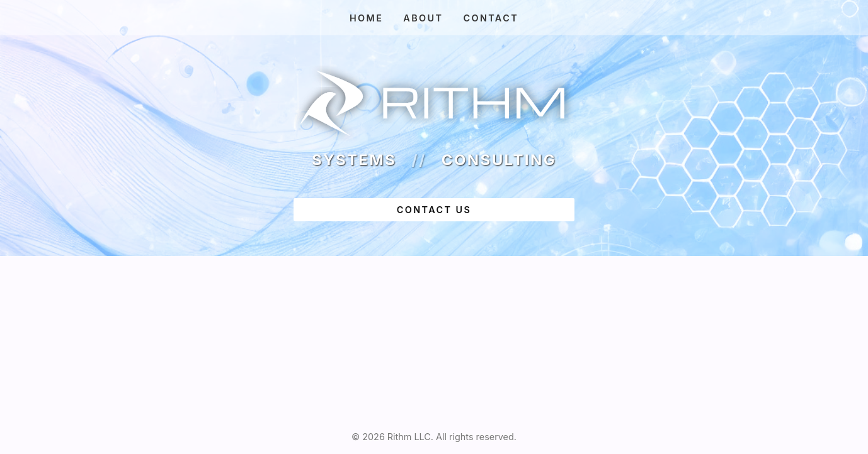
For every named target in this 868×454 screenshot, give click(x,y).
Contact (491, 18)
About (423, 18)
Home (366, 18)
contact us (434, 210)
